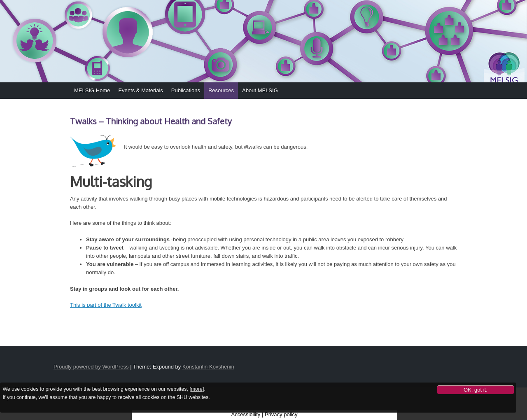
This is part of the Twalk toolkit (106, 305)
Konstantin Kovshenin (208, 367)
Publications (186, 90)
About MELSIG (260, 90)
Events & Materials (140, 90)
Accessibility (246, 414)
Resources (221, 90)
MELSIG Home (92, 90)
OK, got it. (476, 390)
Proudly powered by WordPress (91, 367)
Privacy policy (281, 414)
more (197, 389)
